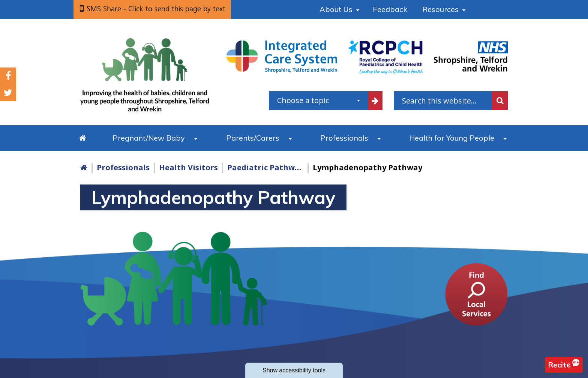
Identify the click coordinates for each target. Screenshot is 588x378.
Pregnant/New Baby (149, 138)
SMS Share (156, 9)
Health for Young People (452, 138)
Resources (440, 9)
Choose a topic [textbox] (303, 100)
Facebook (8, 76)
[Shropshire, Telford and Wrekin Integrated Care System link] (282, 56)
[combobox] (318, 100)
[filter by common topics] (375, 100)
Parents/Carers (253, 138)
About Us (336, 9)
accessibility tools (294, 370)
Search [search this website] (500, 100)
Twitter (8, 93)
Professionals (344, 138)
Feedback (390, 9)
